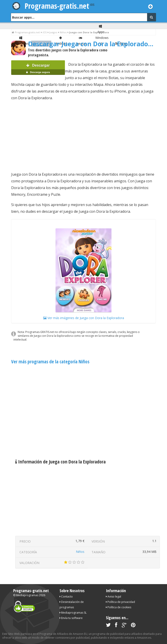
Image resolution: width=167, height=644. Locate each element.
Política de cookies (119, 607)
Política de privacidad (120, 602)
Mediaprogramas (27, 595)
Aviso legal (113, 597)
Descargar (38, 69)
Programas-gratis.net (57, 6)
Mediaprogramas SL (73, 613)
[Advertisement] (83, 136)
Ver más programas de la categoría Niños (50, 362)
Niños (80, 552)
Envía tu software (71, 618)
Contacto (66, 597)
